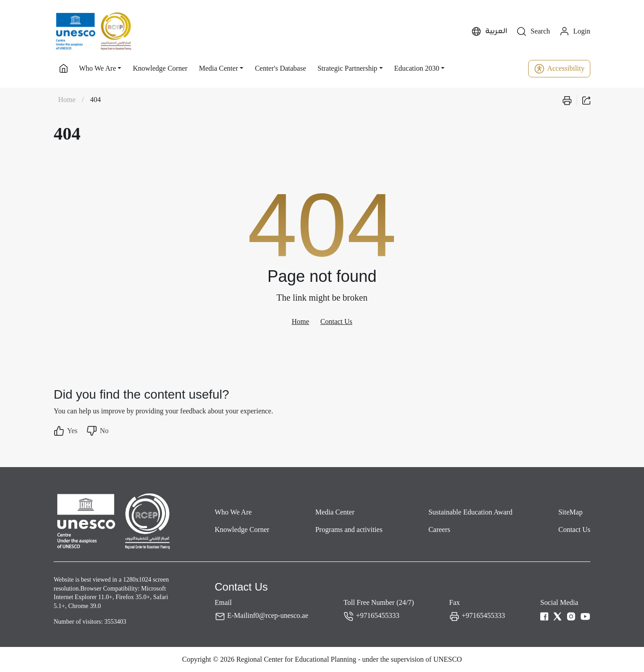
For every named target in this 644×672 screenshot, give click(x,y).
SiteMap (570, 512)
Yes (66, 431)
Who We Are (233, 512)
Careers (439, 530)
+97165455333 (378, 615)
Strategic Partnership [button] (347, 68)
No (97, 431)
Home (67, 100)
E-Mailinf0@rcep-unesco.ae (268, 615)
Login (575, 32)
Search (533, 32)
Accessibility (559, 69)
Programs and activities (349, 530)
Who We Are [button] (97, 68)
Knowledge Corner (160, 68)
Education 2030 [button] (417, 68)
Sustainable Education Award (470, 512)
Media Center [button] (219, 68)
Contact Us (336, 321)
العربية (489, 32)
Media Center (335, 512)
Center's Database (280, 68)
